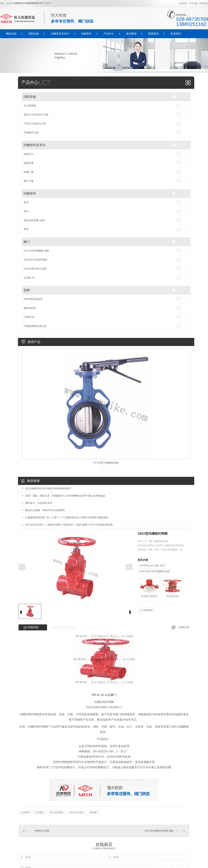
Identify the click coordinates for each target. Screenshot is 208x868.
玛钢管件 (86, 34)
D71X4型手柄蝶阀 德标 (36, 251)
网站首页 (11, 34)
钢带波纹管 (30, 308)
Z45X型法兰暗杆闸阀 (35, 260)
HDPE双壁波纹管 (33, 299)
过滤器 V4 (29, 278)
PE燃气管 (29, 317)
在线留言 (183, 3)
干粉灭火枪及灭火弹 (35, 124)
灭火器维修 (30, 106)
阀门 (27, 242)
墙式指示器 (173, 596)
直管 (26, 202)
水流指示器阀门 (149, 596)
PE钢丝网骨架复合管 (35, 326)
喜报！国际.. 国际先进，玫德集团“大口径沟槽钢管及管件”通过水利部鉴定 (65, 496)
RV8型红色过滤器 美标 (152, 565)
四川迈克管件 (77, 812)
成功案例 (131, 34)
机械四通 (29, 163)
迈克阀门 (40, 812)
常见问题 (194, 3)
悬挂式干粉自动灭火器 (36, 115)
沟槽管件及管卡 (60, 34)
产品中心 (109, 34)
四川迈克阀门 (57, 812)
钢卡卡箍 (29, 181)
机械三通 (29, 172)
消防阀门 (94, 812)
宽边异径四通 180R (34, 220)
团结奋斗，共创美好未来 (39, 503)
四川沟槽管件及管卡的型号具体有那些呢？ (49, 488)
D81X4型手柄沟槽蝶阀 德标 (155, 571)
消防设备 (34, 34)
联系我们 (204, 3)
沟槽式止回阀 (42, 831)
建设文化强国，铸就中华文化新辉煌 (45, 510)
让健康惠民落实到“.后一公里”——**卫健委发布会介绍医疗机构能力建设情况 (67, 517)
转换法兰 (29, 154)
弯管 (26, 229)
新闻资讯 (154, 34)
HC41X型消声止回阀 (35, 269)
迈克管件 (25, 812)
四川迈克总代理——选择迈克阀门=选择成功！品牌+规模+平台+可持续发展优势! (69, 525)
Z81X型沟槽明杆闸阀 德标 (159, 831)
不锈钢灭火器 (31, 133)
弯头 (26, 211)
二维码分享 (183, 627)
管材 (27, 290)
